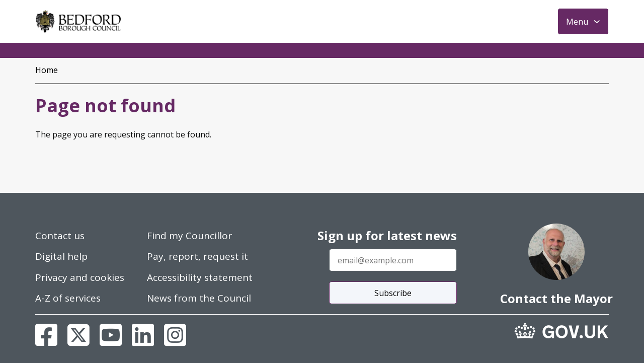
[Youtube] (111, 335)
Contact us (60, 236)
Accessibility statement (200, 277)
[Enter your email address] (393, 260)
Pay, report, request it (197, 256)
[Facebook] (46, 335)
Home (47, 70)
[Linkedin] (143, 335)
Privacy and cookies (80, 277)
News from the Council (199, 298)
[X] (78, 335)
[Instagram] (175, 335)
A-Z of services (68, 298)
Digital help (61, 256)
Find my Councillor (189, 236)
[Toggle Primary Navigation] (583, 21)
